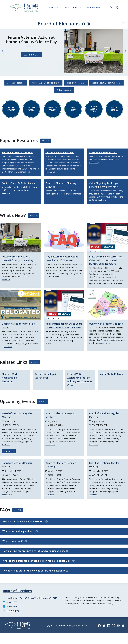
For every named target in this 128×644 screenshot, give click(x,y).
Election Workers (76, 83)
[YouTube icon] (118, 633)
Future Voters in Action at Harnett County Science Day (19, 263)
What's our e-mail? (15, 548)
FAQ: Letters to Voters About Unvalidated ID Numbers (60, 263)
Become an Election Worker (15, 154)
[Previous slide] (3, 51)
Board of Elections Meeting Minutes (64, 188)
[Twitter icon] (104, 633)
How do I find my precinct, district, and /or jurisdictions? (35, 558)
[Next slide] (125, 51)
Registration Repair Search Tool (47, 379)
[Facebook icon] (83, 24)
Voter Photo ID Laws (110, 379)
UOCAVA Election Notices (63, 152)
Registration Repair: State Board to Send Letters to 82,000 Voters (63, 331)
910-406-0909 (12, 614)
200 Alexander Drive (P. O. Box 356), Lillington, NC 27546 (32, 605)
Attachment (9, 459)
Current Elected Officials (106, 152)
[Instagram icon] (88, 24)
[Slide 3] (66, 73)
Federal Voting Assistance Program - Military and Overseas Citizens (80, 385)
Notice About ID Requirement (106, 83)
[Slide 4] (70, 73)
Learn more (31, 50)
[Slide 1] (58, 73)
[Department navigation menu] (123, 24)
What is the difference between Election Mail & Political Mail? (39, 568)
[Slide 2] (62, 73)
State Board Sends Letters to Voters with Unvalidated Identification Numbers (107, 263)
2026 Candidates (16, 83)
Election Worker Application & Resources (13, 381)
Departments (73, 8)
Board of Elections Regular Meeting (20, 422)
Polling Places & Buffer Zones (17, 188)
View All (45, 141)
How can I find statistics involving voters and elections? (35, 578)
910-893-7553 (12, 610)
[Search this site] (111, 8)
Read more (52, 172)
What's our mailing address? (20, 538)
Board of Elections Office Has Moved (18, 329)
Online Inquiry (64, 90)
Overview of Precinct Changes (103, 329)
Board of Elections (59, 24)
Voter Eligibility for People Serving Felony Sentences (107, 188)
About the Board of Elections (46, 83)
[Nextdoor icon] (123, 633)
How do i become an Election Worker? (25, 529)
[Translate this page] (117, 8)
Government (96, 8)
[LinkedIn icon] (109, 633)
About (53, 8)
